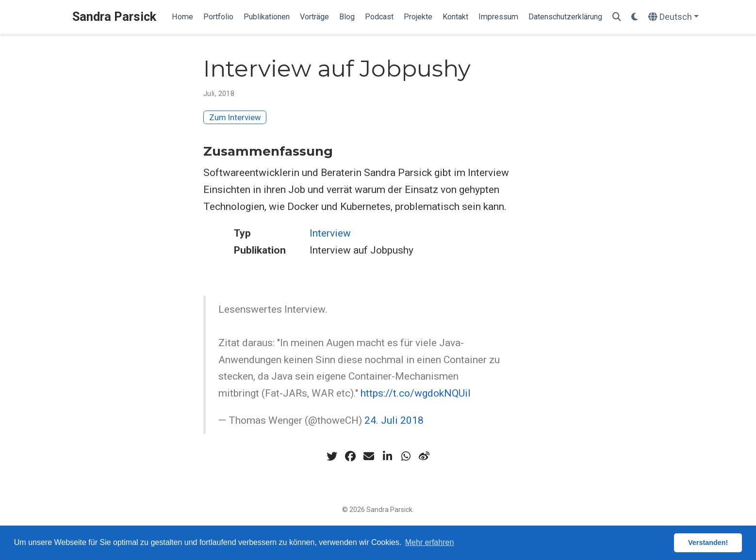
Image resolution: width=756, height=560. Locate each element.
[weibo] (424, 456)
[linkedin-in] (387, 456)
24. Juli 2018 (394, 420)
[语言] (674, 17)
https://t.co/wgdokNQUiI (416, 393)
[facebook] (350, 456)
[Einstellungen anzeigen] (635, 17)
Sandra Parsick (114, 17)
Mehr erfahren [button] (430, 542)
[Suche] (617, 17)
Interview (330, 233)
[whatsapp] (406, 456)
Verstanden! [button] (708, 543)
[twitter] (332, 456)
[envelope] (369, 456)
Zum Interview (235, 117)
